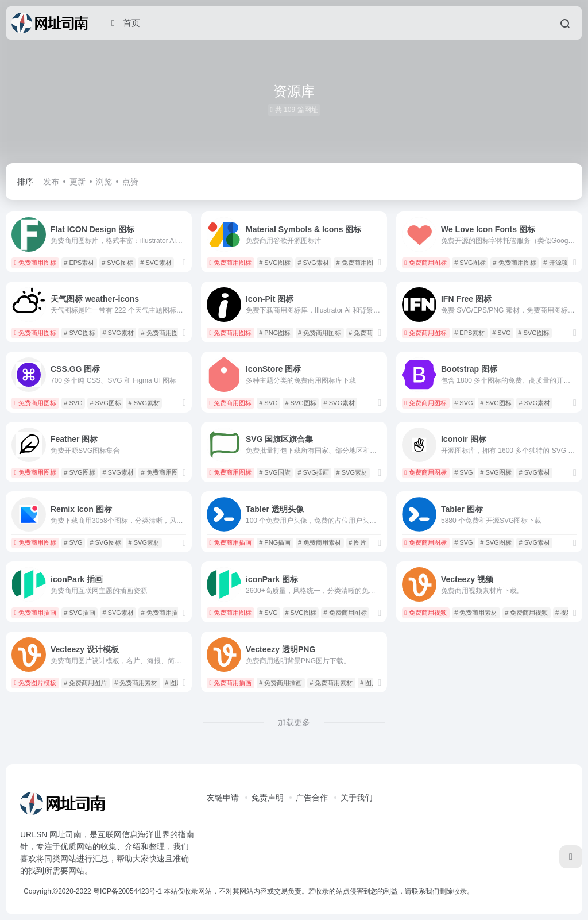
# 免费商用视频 (526, 613)
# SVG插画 (313, 472)
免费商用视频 (425, 613)
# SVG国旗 (274, 472)
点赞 (130, 182)
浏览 (104, 182)
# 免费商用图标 (358, 263)
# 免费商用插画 (163, 613)
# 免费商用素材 (370, 333)
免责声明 (268, 798)
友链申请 (223, 798)
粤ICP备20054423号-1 (127, 891)
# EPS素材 (79, 263)
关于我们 (357, 798)
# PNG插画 (275, 542)
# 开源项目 (558, 263)
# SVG (501, 333)
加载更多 (294, 722)
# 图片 (357, 542)
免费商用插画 (230, 542)
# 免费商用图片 (85, 683)
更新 (78, 182)
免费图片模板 (35, 683)
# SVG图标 (117, 263)
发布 (51, 182)
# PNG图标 (275, 333)
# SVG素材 (156, 263)
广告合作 (312, 798)
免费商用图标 (35, 263)
